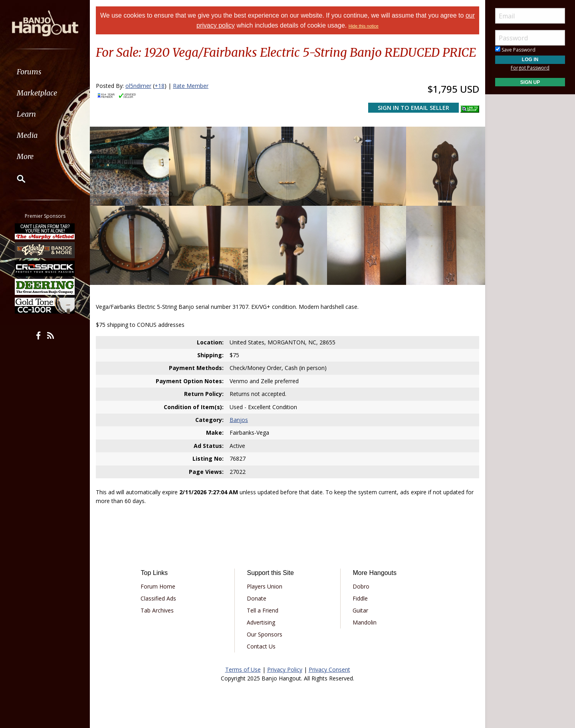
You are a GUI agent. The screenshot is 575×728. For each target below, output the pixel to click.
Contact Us (261, 646)
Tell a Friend (263, 610)
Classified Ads (158, 598)
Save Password (515, 50)
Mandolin (365, 622)
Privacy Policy (285, 669)
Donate (257, 598)
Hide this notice (364, 26)
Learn (26, 114)
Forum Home (158, 586)
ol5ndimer (138, 86)
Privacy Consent (329, 669)
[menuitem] (45, 72)
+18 (160, 86)
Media (27, 135)
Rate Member (191, 86)
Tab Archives (157, 610)
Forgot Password (530, 68)
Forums (29, 72)
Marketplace (37, 93)
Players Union (265, 586)
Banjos (239, 420)
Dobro (361, 586)
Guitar (360, 610)
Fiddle (360, 598)
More (25, 156)
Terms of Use (243, 669)
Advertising (261, 622)
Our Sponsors (265, 634)
